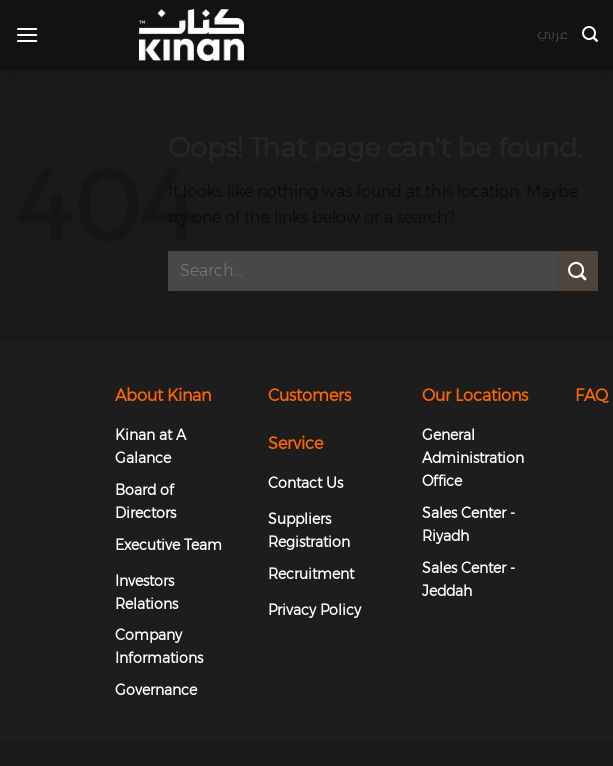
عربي (552, 35)
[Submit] (578, 270)
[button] (27, 34)
